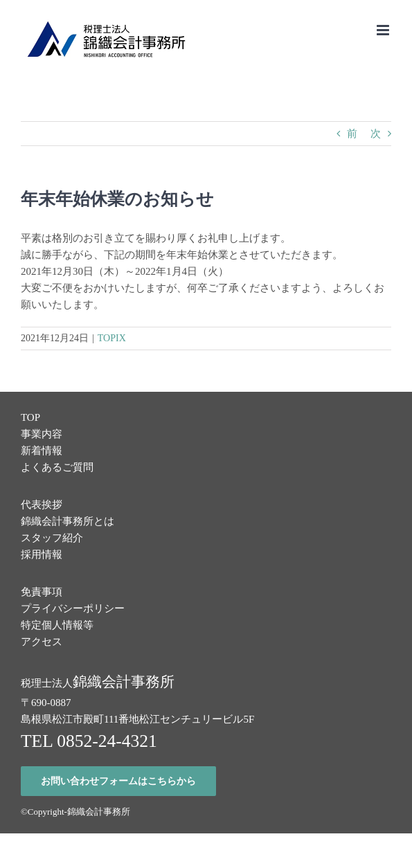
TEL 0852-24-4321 (89, 741)
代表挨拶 (42, 505)
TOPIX (112, 338)
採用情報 (42, 554)
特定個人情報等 (57, 625)
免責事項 (42, 592)
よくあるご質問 (57, 467)
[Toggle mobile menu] (384, 30)
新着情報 (42, 451)
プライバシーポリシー (73, 608)
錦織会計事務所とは (68, 521)
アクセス (42, 642)
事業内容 (42, 434)
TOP (30, 417)
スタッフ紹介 (52, 538)
